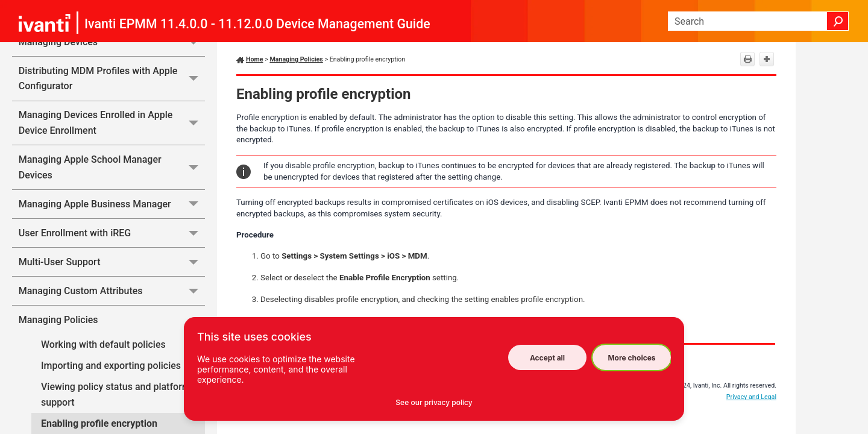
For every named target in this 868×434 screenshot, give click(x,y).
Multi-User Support (112, 262)
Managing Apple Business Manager (112, 204)
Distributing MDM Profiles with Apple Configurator (112, 79)
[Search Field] (758, 21)
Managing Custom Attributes (112, 291)
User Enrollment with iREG (112, 233)
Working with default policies (103, 344)
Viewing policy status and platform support (116, 395)
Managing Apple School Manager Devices (112, 167)
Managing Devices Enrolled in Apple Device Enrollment (112, 123)
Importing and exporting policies (111, 366)
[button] (838, 21)
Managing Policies (112, 319)
